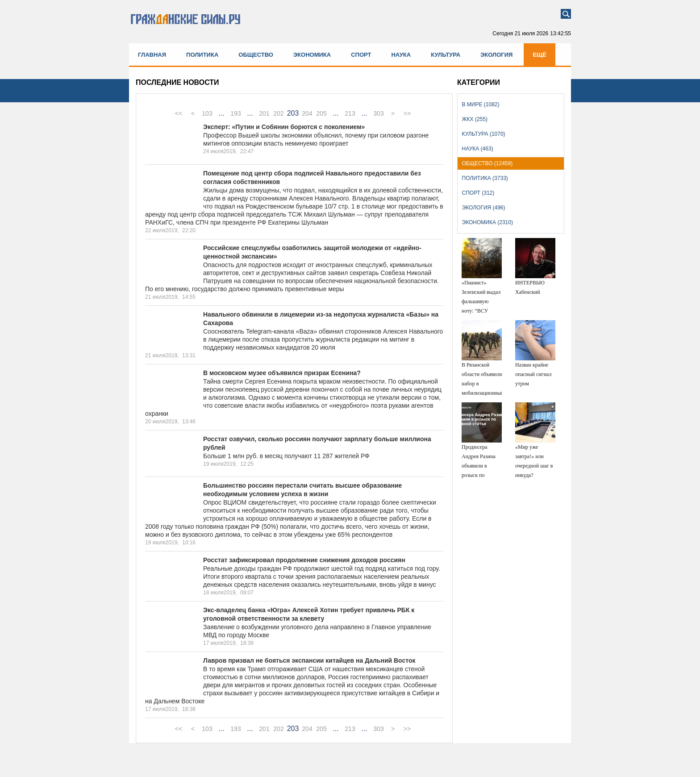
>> (407, 113)
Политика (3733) (485, 178)
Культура (446, 55)
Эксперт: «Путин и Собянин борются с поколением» (284, 127)
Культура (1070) (484, 134)
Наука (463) (478, 149)
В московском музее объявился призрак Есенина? (282, 373)
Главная (152, 55)
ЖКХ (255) (475, 119)
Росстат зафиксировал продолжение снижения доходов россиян (304, 560)
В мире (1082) (481, 104)
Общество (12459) (487, 163)
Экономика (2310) (487, 222)
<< (179, 113)
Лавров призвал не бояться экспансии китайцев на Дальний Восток (309, 660)
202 (278, 113)
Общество (256, 55)
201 (264, 113)
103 (207, 113)
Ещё (540, 55)
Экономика (312, 55)
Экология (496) (484, 208)
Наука (401, 55)
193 (235, 113)
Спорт (361, 55)
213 (350, 113)
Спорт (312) (478, 193)
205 (321, 113)
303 (378, 113)
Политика (202, 55)
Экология (496, 55)
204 (307, 113)
